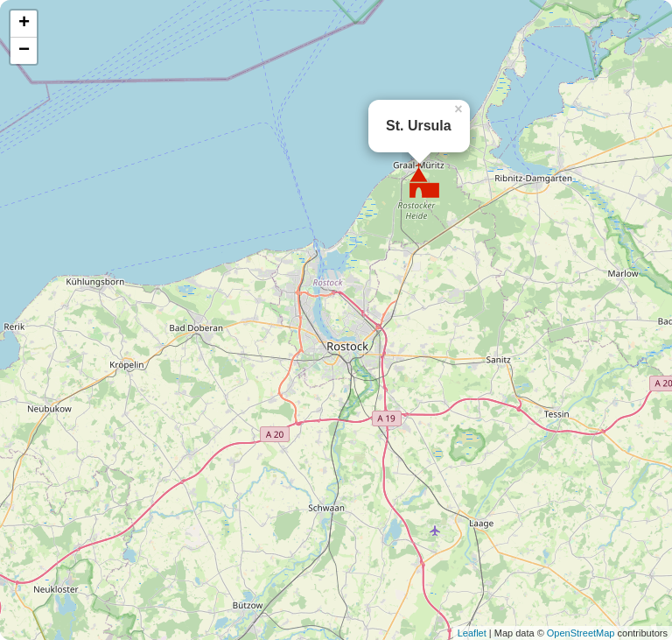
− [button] (24, 51)
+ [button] (24, 24)
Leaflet (472, 633)
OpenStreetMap (581, 633)
